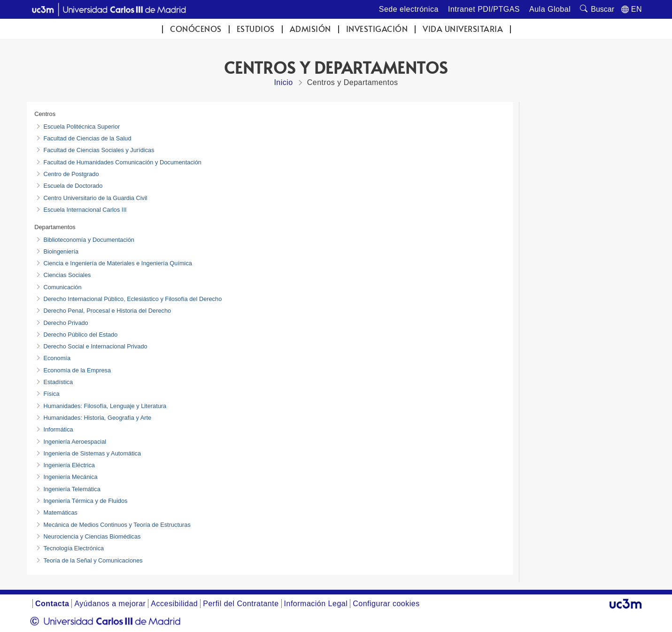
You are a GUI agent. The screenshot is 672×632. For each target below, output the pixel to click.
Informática (58, 429)
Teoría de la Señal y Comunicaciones (93, 560)
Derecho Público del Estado (80, 335)
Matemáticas (60, 513)
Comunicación (62, 287)
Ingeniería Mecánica (70, 477)
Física (51, 394)
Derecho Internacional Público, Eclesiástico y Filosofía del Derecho (132, 299)
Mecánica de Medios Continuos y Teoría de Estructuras (117, 525)
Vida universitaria (463, 29)
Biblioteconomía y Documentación (89, 240)
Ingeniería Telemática (72, 489)
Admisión (310, 29)
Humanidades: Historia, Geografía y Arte (97, 418)
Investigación (377, 29)
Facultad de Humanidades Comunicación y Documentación (122, 162)
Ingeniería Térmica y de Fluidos (85, 501)
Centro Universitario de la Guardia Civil (95, 198)
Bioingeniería (61, 251)
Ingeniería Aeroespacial (75, 442)
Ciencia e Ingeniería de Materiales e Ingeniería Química (118, 263)
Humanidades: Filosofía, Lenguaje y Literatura (105, 406)
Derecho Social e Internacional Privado (95, 346)
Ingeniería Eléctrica (69, 465)
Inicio (283, 82)
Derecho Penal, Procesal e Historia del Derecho (107, 311)
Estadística (58, 382)
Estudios (256, 29)
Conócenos (196, 29)
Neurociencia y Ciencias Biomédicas (92, 536)
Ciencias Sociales (67, 275)
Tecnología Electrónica (73, 548)
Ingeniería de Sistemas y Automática (92, 453)
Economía (57, 358)
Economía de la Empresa (77, 370)
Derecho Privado (66, 323)
